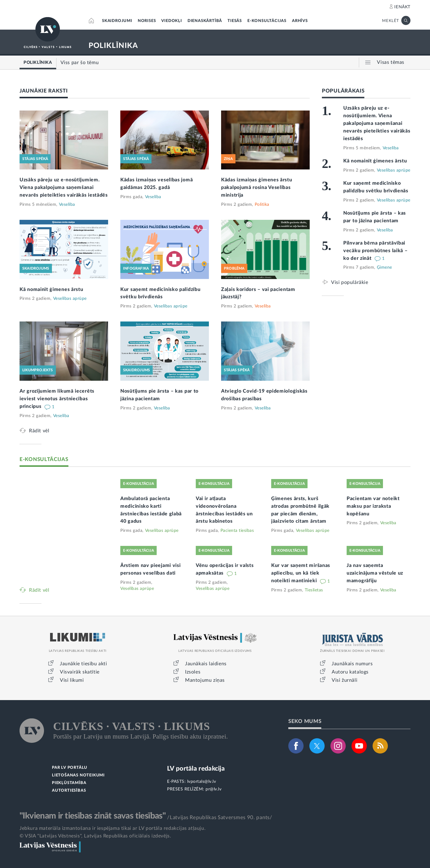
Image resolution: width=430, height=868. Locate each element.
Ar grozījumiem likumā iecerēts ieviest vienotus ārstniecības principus (57, 399)
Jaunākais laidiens (206, 664)
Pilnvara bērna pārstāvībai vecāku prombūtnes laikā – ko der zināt (375, 251)
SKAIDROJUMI (117, 21)
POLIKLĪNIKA (113, 46)
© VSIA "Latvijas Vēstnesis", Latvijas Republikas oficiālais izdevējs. (95, 836)
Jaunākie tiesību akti (84, 664)
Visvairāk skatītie (80, 672)
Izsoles (193, 672)
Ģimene (384, 267)
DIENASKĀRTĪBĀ (205, 21)
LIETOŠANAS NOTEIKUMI (78, 775)
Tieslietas (314, 590)
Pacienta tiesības (237, 531)
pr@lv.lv (213, 789)
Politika (262, 205)
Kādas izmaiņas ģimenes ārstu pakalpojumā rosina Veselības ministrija (257, 187)
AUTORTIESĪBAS (69, 791)
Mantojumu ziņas (205, 680)
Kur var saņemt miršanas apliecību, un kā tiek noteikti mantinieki (301, 573)
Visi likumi (72, 680)
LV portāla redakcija (196, 769)
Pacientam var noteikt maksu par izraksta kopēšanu (373, 506)
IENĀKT (402, 7)
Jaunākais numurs (352, 664)
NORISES (147, 21)
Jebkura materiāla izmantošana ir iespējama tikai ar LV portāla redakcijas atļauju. (113, 828)
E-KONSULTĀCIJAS (267, 21)
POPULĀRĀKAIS (343, 91)
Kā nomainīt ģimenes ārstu (51, 289)
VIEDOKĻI (171, 21)
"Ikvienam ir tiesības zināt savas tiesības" (93, 816)
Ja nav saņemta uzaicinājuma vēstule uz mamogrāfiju (375, 573)
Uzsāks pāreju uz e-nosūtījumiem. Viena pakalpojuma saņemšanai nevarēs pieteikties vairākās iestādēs (64, 187)
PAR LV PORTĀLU (70, 768)
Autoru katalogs (350, 672)
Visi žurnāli (344, 680)
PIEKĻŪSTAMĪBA (69, 783)
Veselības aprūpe (70, 299)
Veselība (67, 205)
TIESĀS (235, 21)
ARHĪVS (300, 21)
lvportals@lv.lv (202, 782)
